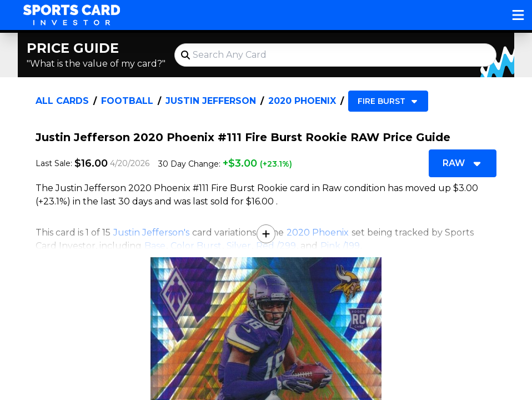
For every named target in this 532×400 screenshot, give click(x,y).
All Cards (62, 101)
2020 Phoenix (302, 101)
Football (127, 101)
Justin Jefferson (211, 101)
